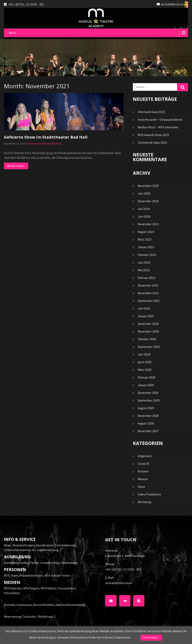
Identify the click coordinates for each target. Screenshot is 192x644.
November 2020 (148, 331)
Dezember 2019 (148, 393)
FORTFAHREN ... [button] (151, 638)
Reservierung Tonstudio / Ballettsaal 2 (30, 617)
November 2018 (148, 416)
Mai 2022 (144, 270)
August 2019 (146, 408)
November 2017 (148, 431)
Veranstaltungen (24, 545)
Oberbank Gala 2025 (151, 112)
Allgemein (56, 143)
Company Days (50, 563)
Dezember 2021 (148, 285)
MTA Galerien (13, 588)
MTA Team (11, 576)
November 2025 (148, 186)
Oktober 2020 (147, 339)
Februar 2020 (147, 377)
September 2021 (149, 301)
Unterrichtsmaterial (17, 550)
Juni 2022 (144, 262)
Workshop (145, 502)
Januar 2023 (146, 247)
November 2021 (148, 293)
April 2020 (145, 362)
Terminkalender (65, 545)
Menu (12, 33)
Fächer (34, 563)
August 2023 (146, 232)
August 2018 (146, 423)
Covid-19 (143, 464)
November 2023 (148, 224)
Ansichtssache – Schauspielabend (160, 120)
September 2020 (149, 347)
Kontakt (9, 605)
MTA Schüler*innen (57, 576)
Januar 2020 (146, 385)
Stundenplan (45, 545)
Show (141, 487)
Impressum (24, 605)
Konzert (143, 471)
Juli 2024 (144, 209)
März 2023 (145, 239)
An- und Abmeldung (45, 550)
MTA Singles (31, 588)
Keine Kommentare (38, 143)
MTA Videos (48, 588)
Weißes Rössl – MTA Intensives (158, 127)
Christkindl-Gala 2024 (152, 143)
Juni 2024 (144, 216)
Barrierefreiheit (43, 605)
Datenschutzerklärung (70, 605)
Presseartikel (66, 588)
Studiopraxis (69, 563)
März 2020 (145, 370)
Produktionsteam (31, 576)
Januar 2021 (146, 316)
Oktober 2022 (147, 255)
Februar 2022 (147, 278)
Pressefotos (12, 593)
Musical (143, 479)
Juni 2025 (144, 193)
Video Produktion (149, 494)
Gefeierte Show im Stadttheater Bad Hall (46, 137)
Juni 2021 (144, 308)
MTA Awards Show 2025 (153, 135)
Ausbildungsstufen (16, 563)
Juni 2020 (144, 354)
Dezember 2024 (148, 201)
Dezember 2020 (148, 324)
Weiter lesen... (16, 166)
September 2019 (149, 400)
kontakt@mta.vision (174, 4)
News (7, 545)
